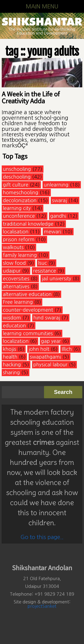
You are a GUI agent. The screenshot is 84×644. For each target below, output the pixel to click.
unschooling (17, 169)
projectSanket (42, 606)
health (10, 357)
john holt (39, 349)
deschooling (17, 177)
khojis (9, 349)
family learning (20, 255)
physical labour (50, 365)
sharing (11, 372)
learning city (17, 208)
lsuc (43, 263)
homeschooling (21, 192)
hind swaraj (47, 318)
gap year (51, 341)
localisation (16, 232)
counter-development (28, 310)
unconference (19, 216)
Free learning (18, 302)
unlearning (56, 185)
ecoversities (16, 278)
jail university (56, 278)
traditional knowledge (28, 224)
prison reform (19, 239)
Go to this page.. (42, 537)
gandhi (58, 216)
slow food (14, 263)
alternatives (16, 286)
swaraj (59, 200)
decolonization (20, 200)
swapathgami (45, 357)
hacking (12, 365)
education (14, 326)
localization (16, 341)
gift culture (16, 185)
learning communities (28, 333)
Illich (67, 349)
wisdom (12, 318)
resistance (45, 271)
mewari (52, 232)
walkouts (13, 247)
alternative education (27, 294)
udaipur (12, 271)
